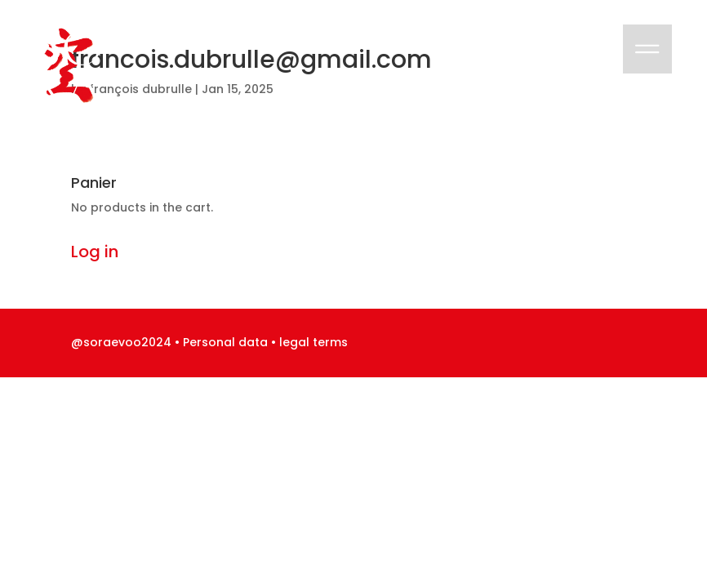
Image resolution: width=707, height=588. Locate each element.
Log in (95, 252)
